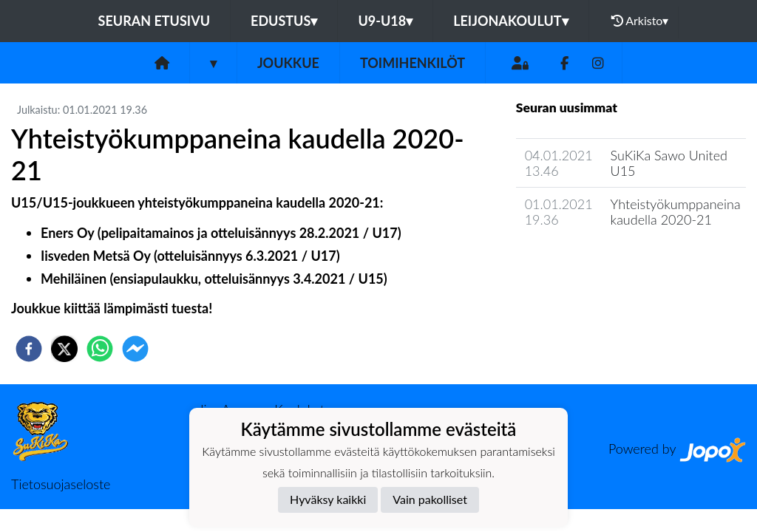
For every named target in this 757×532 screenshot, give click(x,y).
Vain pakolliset (430, 499)
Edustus (284, 21)
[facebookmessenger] (135, 349)
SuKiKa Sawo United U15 (669, 163)
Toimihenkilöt (413, 63)
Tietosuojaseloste (61, 484)
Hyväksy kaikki (328, 499)
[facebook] (29, 349)
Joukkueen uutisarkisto (591, 262)
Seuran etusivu (155, 21)
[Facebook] (564, 63)
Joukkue (288, 63)
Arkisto (640, 21)
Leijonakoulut (510, 21)
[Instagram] (598, 63)
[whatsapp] (100, 349)
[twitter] (64, 349)
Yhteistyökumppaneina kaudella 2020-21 (676, 212)
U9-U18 (385, 21)
